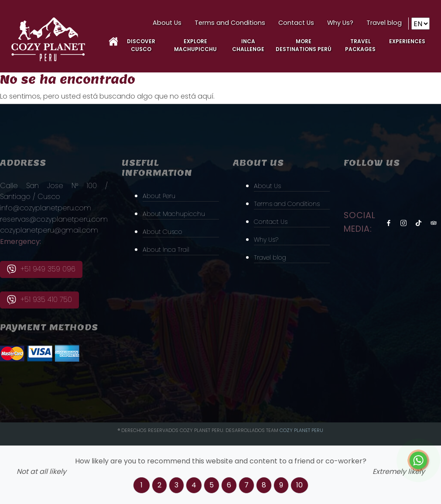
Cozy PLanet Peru (301, 430)
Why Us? (340, 23)
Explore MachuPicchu (195, 45)
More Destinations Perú (304, 45)
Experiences (407, 41)
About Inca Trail (169, 249)
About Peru (161, 195)
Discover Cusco (141, 45)
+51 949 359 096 (41, 269)
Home (113, 41)
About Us (167, 23)
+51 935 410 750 (40, 300)
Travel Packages (360, 45)
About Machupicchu (178, 213)
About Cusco (165, 231)
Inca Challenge (248, 45)
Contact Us (296, 23)
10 (299, 485)
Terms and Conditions (230, 23)
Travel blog (384, 23)
